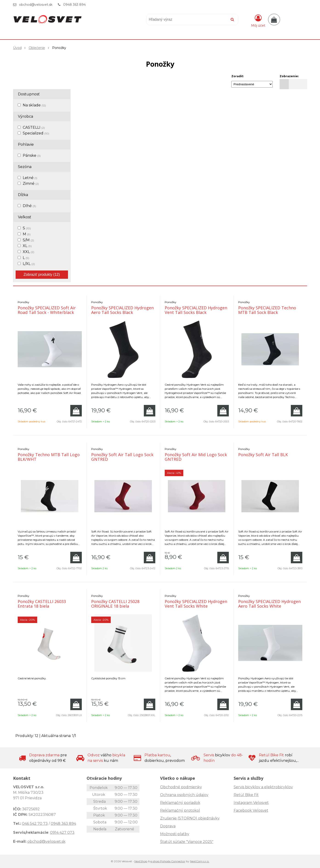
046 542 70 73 (35, 824)
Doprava (168, 826)
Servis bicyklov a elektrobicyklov (263, 787)
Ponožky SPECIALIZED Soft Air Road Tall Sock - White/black (47, 310)
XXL (28, 252)
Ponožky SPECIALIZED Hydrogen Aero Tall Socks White (269, 604)
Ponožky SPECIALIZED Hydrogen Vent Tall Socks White (196, 604)
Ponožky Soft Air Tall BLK (263, 455)
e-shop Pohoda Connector (168, 861)
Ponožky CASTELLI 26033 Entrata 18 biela (42, 604)
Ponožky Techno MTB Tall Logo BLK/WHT (49, 457)
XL (27, 246)
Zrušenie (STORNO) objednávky (190, 818)
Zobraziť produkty (42, 275)
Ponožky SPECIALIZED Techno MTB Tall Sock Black (267, 310)
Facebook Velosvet (251, 810)
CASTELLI (34, 127)
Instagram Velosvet (251, 803)
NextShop (141, 861)
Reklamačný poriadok (180, 803)
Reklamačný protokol (180, 810)
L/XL (29, 264)
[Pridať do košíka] (76, 411)
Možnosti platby (175, 834)
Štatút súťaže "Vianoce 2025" (187, 842)
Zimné (31, 184)
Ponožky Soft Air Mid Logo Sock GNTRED (196, 457)
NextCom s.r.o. (200, 861)
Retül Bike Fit (246, 795)
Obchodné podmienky (181, 787)
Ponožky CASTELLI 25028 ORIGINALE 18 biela (115, 604)
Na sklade (34, 105)
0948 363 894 (74, 5)
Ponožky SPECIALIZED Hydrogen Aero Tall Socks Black (122, 310)
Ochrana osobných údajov (184, 795)
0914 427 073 (62, 832)
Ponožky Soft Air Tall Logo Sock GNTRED (122, 457)
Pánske (32, 155)
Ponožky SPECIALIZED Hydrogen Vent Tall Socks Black (196, 310)
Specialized (36, 133)
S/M (28, 240)
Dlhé (29, 206)
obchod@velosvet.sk (36, 5)
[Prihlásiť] (258, 20)
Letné (30, 178)
